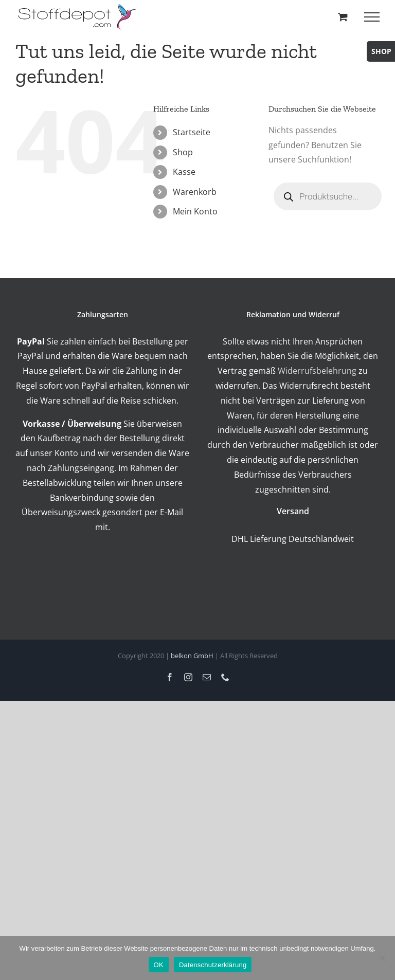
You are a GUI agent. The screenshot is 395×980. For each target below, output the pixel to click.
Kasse (184, 172)
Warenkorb (195, 192)
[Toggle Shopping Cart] (343, 17)
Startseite (192, 132)
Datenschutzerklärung (213, 965)
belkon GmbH (192, 656)
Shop (183, 152)
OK (159, 965)
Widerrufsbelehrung (317, 371)
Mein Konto (195, 211)
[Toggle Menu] (372, 17)
